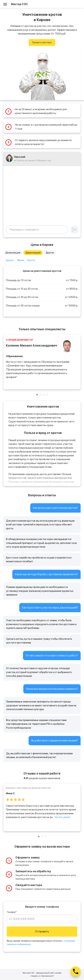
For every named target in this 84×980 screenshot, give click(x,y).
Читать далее (62, 817)
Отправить (42, 931)
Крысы (10, 260)
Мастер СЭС (19, 4)
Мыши (21, 260)
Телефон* (12, 912)
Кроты (31, 260)
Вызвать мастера (42, 42)
